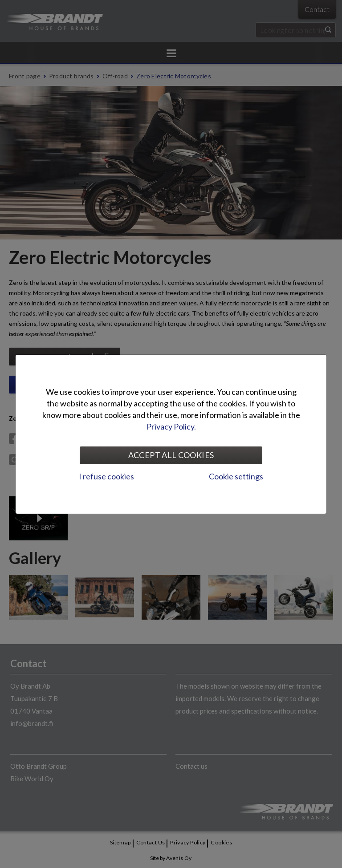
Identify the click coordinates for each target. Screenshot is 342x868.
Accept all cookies (171, 455)
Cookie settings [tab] (236, 476)
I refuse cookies (106, 476)
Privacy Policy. (171, 426)
